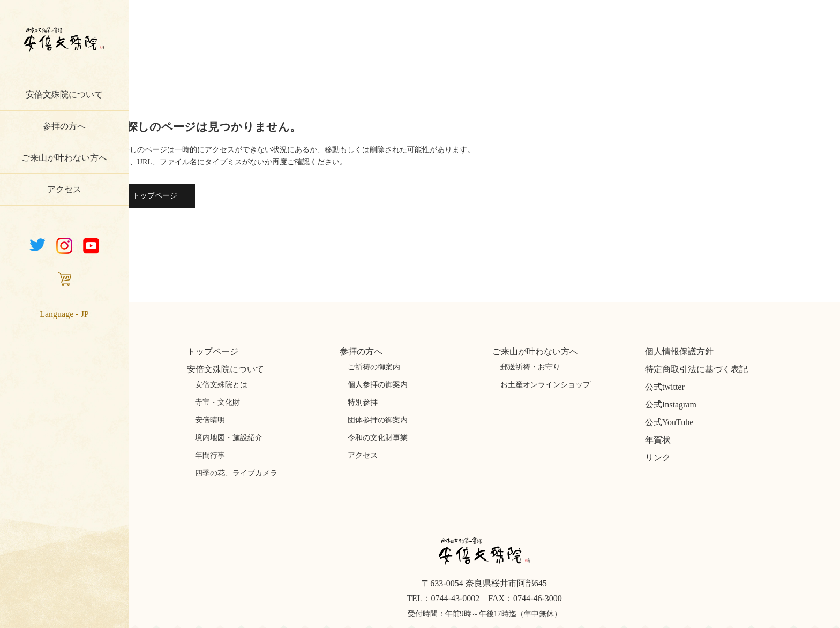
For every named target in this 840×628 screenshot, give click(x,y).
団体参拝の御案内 (378, 420)
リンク (658, 457)
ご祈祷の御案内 (374, 367)
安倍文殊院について (64, 94)
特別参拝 (363, 402)
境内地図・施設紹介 (229, 438)
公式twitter (665, 387)
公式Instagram (671, 404)
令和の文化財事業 (378, 438)
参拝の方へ (64, 126)
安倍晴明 (210, 420)
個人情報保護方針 (679, 351)
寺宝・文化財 (217, 402)
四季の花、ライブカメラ (236, 473)
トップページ (155, 196)
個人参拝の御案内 (378, 385)
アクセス (64, 189)
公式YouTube (669, 422)
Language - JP (64, 314)
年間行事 (210, 455)
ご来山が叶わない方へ (64, 158)
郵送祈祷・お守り (530, 367)
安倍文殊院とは (221, 385)
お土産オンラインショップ (545, 385)
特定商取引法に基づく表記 (696, 369)
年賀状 (658, 440)
